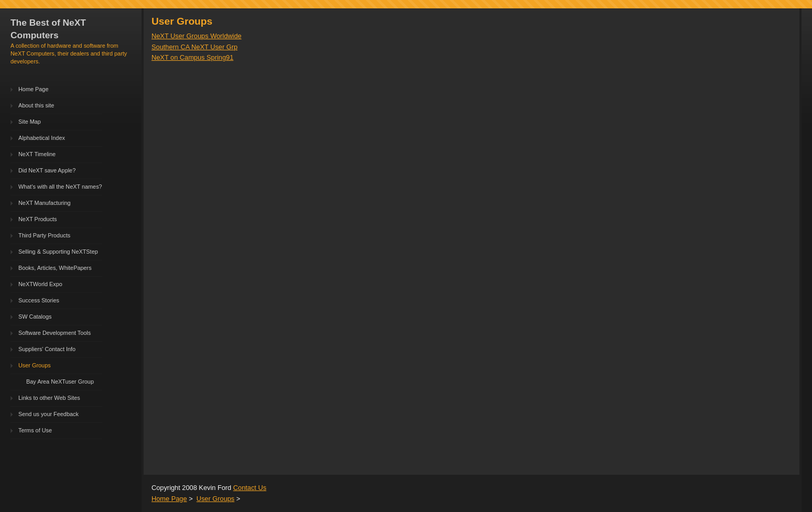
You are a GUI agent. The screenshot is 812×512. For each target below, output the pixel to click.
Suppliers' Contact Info (47, 349)
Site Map (30, 122)
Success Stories (39, 300)
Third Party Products (44, 235)
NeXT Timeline (37, 154)
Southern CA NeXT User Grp (194, 47)
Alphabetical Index (42, 138)
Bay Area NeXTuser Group (60, 382)
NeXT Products (38, 219)
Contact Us (250, 488)
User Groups (35, 365)
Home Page (33, 89)
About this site (36, 105)
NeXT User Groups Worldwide (197, 36)
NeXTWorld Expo (40, 284)
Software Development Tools (55, 333)
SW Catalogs (35, 317)
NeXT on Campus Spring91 (192, 57)
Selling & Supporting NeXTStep (58, 252)
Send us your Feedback (48, 414)
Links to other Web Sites (49, 398)
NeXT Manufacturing (45, 203)
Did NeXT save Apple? (47, 170)
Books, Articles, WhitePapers (55, 268)
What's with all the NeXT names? (60, 187)
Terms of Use (35, 430)
